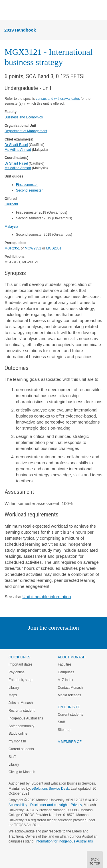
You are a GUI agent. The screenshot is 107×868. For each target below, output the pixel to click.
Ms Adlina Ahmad (18, 150)
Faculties (65, 664)
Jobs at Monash (21, 703)
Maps (13, 695)
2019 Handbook (20, 30)
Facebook (48, 639)
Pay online (17, 672)
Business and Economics (24, 117)
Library (14, 688)
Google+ (58, 639)
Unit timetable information (47, 597)
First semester (27, 185)
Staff (12, 757)
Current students (21, 749)
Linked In (25, 639)
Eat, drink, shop (20, 680)
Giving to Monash (22, 772)
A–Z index (66, 680)
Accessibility (18, 805)
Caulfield (11, 204)
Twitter (37, 639)
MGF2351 (12, 248)
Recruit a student (22, 711)
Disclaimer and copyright (49, 805)
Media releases (69, 695)
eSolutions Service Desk (50, 789)
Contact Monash (70, 688)
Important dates (20, 664)
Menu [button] (7, 10)
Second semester (29, 190)
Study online (18, 734)
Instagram (13, 639)
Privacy (76, 805)
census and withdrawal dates (58, 99)
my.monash (17, 741)
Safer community (21, 726)
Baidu (93, 639)
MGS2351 (54, 248)
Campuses (66, 672)
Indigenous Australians (26, 718)
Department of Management (26, 131)
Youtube (81, 639)
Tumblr (69, 639)
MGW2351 (33, 248)
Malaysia (11, 227)
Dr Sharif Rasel (16, 145)
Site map (65, 730)
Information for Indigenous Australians (64, 841)
